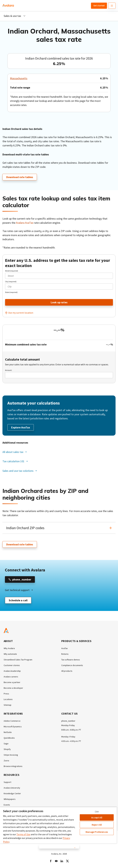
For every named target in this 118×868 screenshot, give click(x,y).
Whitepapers (10, 799)
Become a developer (13, 688)
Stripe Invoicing (11, 755)
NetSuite (8, 732)
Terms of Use (23, 834)
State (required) (11, 292)
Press (6, 694)
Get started (99, 6)
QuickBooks (9, 738)
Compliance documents (72, 665)
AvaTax (64, 648)
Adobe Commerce (12, 721)
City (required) (11, 281)
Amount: (9, 370)
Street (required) (12, 271)
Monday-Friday (68, 725)
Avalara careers (11, 677)
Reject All (97, 825)
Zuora (6, 761)
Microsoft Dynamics (13, 727)
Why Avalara (9, 648)
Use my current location (21, 313)
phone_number (68, 721)
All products (67, 671)
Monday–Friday (68, 737)
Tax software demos (71, 660)
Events (7, 805)
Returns (65, 654)
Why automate (10, 654)
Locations (8, 699)
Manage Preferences (97, 832)
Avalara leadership (12, 671)
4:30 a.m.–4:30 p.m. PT (71, 741)
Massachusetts (19, 78)
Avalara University (12, 788)
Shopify (7, 749)
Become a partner (12, 682)
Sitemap (8, 705)
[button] (59, 528)
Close (97, 811)
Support (7, 782)
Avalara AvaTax (25, 223)
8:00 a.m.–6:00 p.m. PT (71, 730)
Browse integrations (13, 766)
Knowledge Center (12, 793)
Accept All (97, 817)
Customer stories (12, 665)
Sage (6, 744)
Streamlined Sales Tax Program (18, 660)
